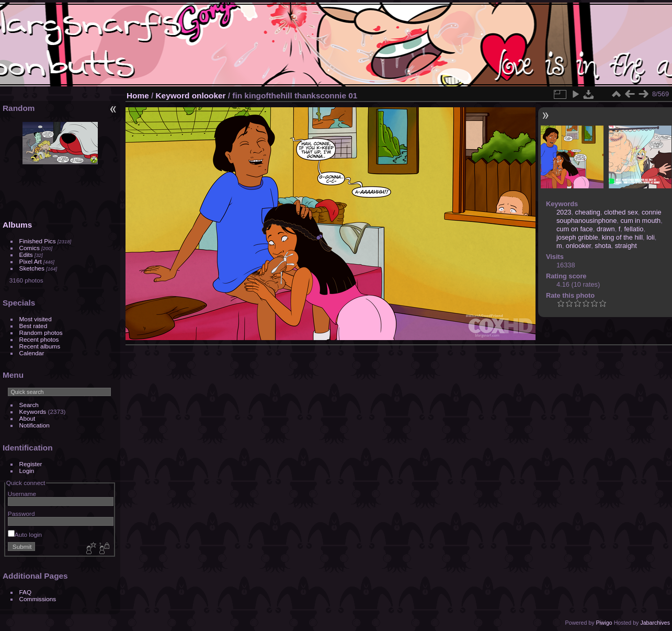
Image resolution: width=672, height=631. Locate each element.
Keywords (33, 412)
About (27, 418)
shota (603, 246)
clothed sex (621, 212)
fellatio (634, 229)
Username (22, 494)
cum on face (575, 229)
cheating (588, 212)
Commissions (38, 599)
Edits (26, 255)
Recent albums (40, 346)
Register (31, 464)
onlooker (209, 95)
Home (138, 95)
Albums (17, 225)
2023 (564, 212)
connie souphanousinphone (609, 216)
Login (27, 471)
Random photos (41, 333)
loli (651, 237)
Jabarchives (655, 623)
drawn (606, 229)
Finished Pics (38, 241)
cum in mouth (640, 221)
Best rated (33, 326)
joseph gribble (577, 237)
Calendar (32, 353)
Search (29, 405)
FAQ (26, 592)
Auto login (25, 534)
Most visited (36, 319)
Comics (30, 248)
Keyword (173, 95)
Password (21, 514)
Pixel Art (31, 261)
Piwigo (604, 623)
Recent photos (39, 339)
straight (626, 246)
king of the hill (622, 237)
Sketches (32, 268)
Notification (35, 425)
